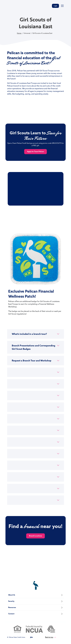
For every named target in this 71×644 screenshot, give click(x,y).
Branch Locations (35, 536)
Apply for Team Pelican (35, 152)
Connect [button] (11, 614)
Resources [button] (12, 607)
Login (55, 6)
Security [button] (11, 601)
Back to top (51, 637)
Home (19, 33)
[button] (36, 334)
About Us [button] (12, 595)
